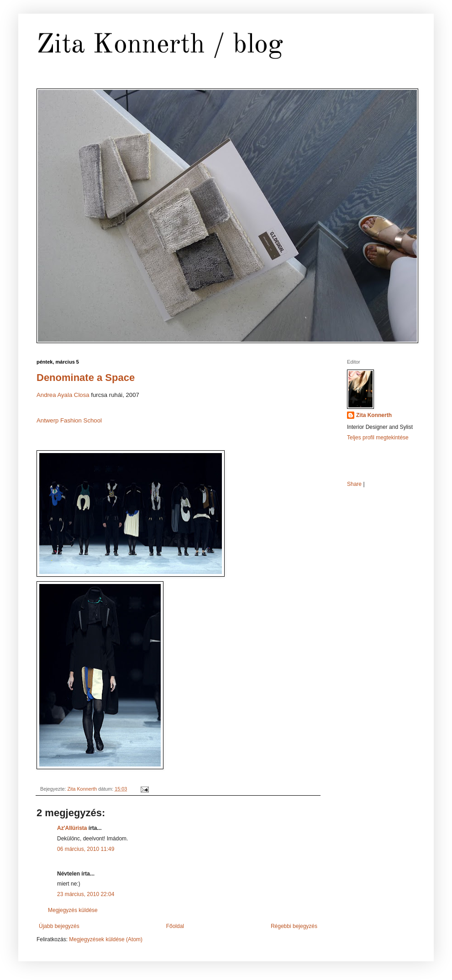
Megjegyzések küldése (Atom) (106, 939)
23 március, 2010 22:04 (86, 894)
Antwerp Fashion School (69, 420)
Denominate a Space (86, 378)
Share (354, 484)
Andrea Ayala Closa (63, 395)
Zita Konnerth (374, 415)
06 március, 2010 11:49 (86, 849)
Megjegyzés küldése (73, 910)
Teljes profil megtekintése (378, 438)
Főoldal (175, 926)
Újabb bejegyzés (59, 926)
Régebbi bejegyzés (294, 926)
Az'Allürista (72, 828)
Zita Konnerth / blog (160, 45)
